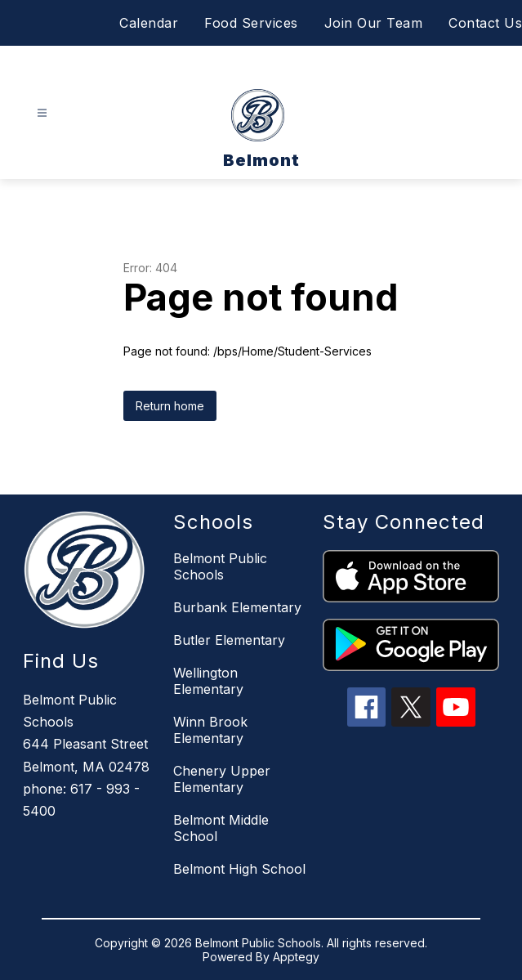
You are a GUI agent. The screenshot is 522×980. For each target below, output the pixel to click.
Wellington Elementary (208, 681)
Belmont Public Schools (220, 566)
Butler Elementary (229, 640)
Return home (170, 406)
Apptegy (296, 957)
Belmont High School (239, 869)
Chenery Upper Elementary (222, 779)
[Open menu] (42, 113)
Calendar (149, 23)
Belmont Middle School (221, 828)
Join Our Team (374, 23)
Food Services (251, 23)
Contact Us (485, 23)
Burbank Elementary (237, 607)
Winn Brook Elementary (210, 730)
